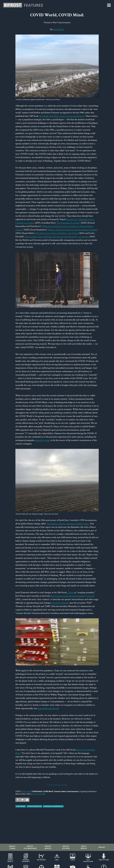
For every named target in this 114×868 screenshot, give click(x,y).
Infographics (41, 860)
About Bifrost (84, 847)
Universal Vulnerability (53, 806)
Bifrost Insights (48, 847)
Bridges (102, 847)
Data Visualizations (88, 861)
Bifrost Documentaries (30, 847)
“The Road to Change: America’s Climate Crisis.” (68, 524)
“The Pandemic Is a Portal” (68, 223)
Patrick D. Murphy (60, 603)
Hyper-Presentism (34, 806)
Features (33, 5)
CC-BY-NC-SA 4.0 (37, 794)
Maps (57, 860)
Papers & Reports (10, 861)
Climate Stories (104, 860)
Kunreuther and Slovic (48, 708)
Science (73, 860)
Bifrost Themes (12, 847)
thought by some (43, 440)
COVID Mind (21, 806)
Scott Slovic (58, 29)
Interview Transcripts (26, 861)
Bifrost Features (66, 847)
